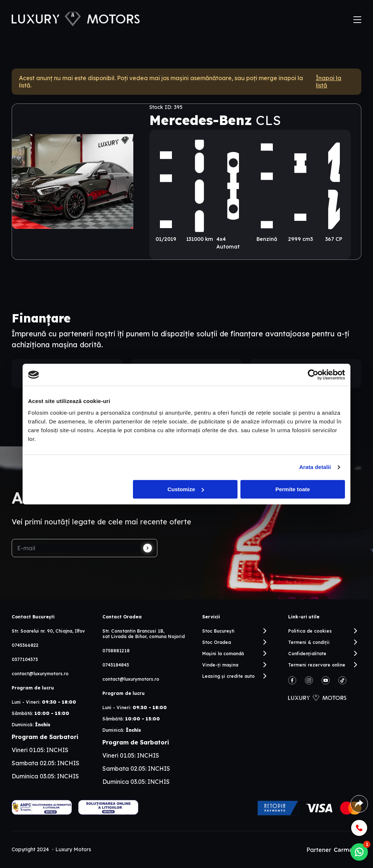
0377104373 (25, 659)
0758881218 (116, 651)
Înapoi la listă (329, 82)
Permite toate (293, 489)
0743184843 (116, 665)
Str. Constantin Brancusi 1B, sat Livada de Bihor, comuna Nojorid (144, 634)
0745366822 (25, 645)
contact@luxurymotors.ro (40, 674)
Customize (186, 489)
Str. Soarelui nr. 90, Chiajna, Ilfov (48, 631)
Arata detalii (315, 467)
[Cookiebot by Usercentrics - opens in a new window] (313, 375)
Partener (334, 850)
